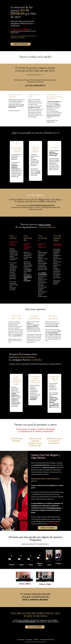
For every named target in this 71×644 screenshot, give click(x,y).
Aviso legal (21, 640)
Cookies (36, 640)
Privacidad (28, 640)
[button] (21, 44)
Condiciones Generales (47, 640)
